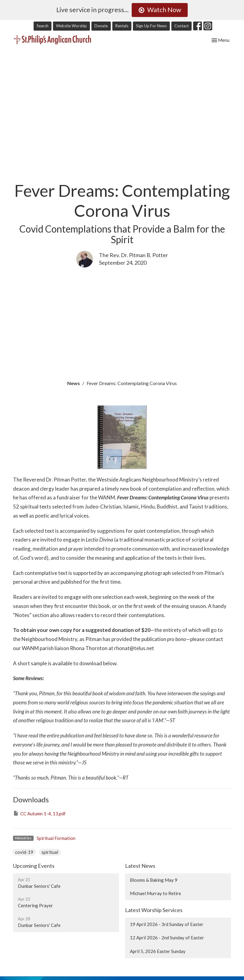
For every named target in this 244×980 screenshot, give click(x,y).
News (74, 383)
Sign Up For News (151, 26)
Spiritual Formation (56, 838)
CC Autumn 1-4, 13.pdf (39, 813)
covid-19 (24, 852)
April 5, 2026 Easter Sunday (158, 951)
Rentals (122, 26)
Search (43, 26)
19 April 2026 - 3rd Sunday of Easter (167, 924)
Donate (101, 26)
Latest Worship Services (154, 910)
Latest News (140, 866)
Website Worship (71, 26)
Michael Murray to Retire (155, 893)
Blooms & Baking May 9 (154, 880)
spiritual (50, 852)
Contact (181, 26)
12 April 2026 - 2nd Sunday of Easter (167, 938)
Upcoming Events (34, 866)
